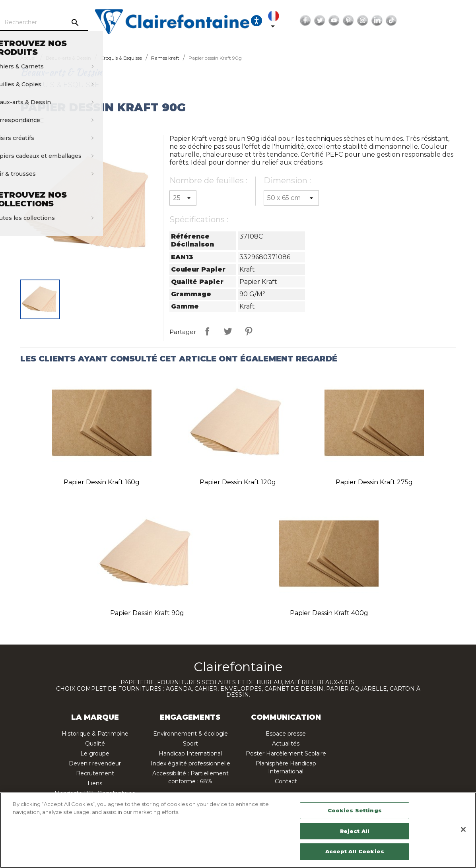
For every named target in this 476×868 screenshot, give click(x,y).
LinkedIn (437, 21)
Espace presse (286, 734)
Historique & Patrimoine (95, 734)
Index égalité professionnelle (190, 763)
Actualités (286, 744)
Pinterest (408, 21)
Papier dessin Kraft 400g (329, 613)
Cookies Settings (355, 810)
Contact (286, 781)
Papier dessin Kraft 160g (102, 482)
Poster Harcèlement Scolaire (286, 753)
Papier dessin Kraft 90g (147, 613)
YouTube (394, 21)
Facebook (365, 21)
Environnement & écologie (190, 734)
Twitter (380, 21)
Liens (95, 783)
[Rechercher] (98, 23)
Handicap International (190, 753)
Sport (190, 744)
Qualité (95, 744)
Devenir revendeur (95, 763)
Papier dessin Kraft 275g (374, 482)
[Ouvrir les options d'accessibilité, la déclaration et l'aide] (317, 21)
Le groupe (95, 753)
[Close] (463, 829)
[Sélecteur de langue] (335, 21)
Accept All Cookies (355, 851)
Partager (207, 331)
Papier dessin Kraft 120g (238, 482)
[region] (238, 830)
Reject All (355, 831)
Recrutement (95, 773)
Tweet (228, 331)
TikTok (451, 21)
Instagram (423, 21)
